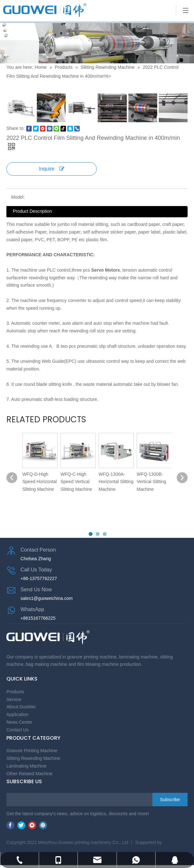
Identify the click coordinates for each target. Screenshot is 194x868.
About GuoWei (21, 707)
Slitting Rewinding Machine (108, 67)
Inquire (51, 169)
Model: (18, 197)
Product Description (32, 211)
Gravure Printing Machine (32, 751)
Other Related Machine (29, 774)
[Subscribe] (170, 800)
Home (41, 67)
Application (17, 714)
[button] (91, 534)
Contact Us (17, 730)
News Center (19, 722)
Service (14, 699)
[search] (32, 800)
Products (64, 67)
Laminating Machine (26, 766)
